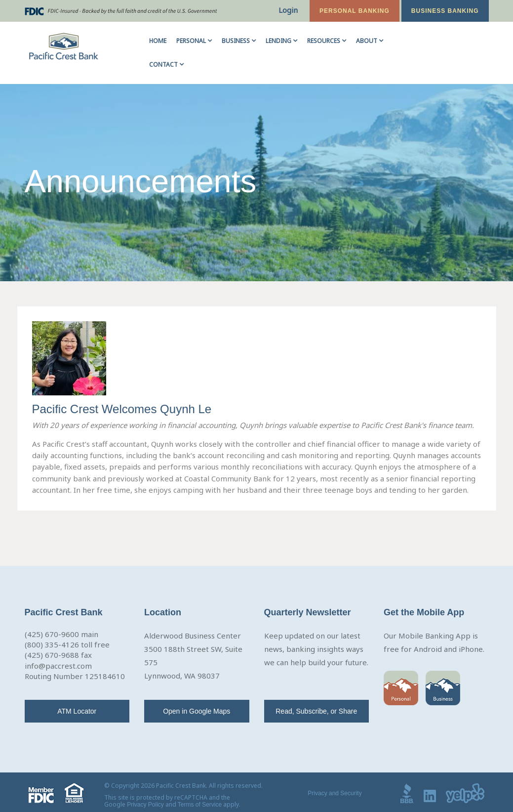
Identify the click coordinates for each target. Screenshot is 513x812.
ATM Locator (77, 711)
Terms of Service (200, 805)
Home (158, 41)
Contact (163, 64)
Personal (191, 41)
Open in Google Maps (197, 711)
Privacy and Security (335, 793)
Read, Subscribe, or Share (316, 711)
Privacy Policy (145, 805)
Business (236, 41)
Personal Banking (355, 11)
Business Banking (445, 11)
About (367, 41)
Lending (278, 41)
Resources (324, 41)
